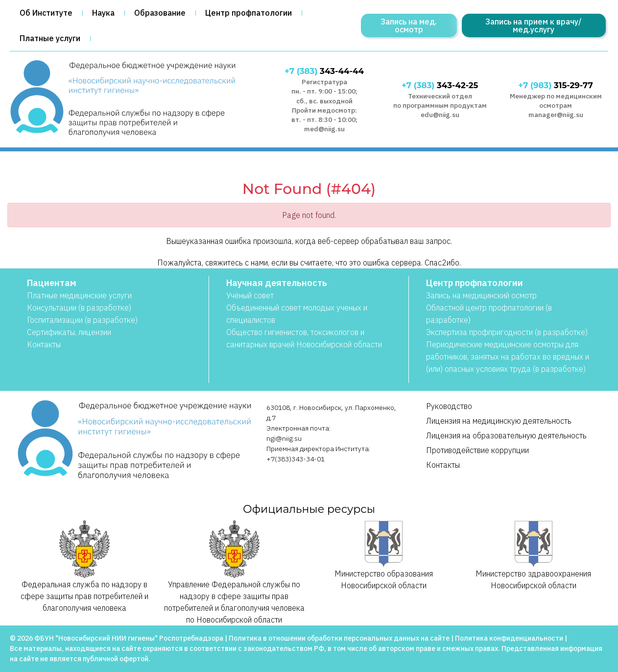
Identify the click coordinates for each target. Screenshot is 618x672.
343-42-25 (440, 85)
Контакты (44, 344)
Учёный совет (250, 295)
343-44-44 (324, 71)
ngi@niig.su (284, 438)
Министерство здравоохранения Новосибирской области (533, 555)
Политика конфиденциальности (509, 638)
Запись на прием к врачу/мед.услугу (534, 25)
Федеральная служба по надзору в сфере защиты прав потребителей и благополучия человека (84, 566)
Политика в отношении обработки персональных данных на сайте (339, 638)
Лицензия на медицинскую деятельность (499, 421)
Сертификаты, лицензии (69, 332)
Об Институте (46, 13)
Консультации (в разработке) (79, 308)
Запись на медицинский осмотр (481, 295)
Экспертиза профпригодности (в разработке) (507, 332)
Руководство (449, 406)
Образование (160, 13)
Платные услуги (50, 38)
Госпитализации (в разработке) (82, 320)
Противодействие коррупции (477, 450)
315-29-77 (555, 85)
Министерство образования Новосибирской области (384, 555)
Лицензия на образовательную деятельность (506, 435)
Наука (103, 13)
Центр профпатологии (249, 13)
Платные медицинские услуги (79, 295)
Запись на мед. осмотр (409, 25)
